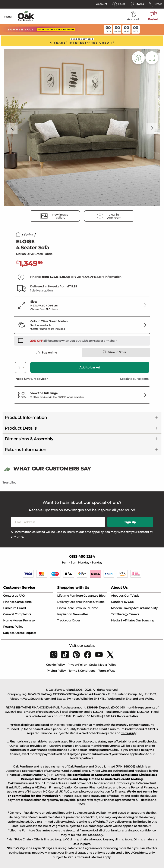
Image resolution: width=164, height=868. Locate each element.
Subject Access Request (20, 633)
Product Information (26, 418)
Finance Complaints (17, 602)
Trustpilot (9, 482)
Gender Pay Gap (122, 602)
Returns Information (26, 450)
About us (117, 596)
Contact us (11, 596)
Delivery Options (69, 602)
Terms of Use (107, 671)
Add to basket (90, 367)
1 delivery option (41, 290)
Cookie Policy (55, 665)
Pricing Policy (56, 671)
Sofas (29, 235)
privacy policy (94, 532)
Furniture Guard (15, 608)
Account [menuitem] (133, 16)
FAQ (22, 596)
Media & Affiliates (123, 620)
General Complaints (17, 614)
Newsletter (80, 614)
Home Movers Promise (19, 620)
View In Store (114, 352)
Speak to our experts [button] (134, 379)
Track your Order (69, 620)
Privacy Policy (77, 665)
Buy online (46, 352)
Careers (134, 614)
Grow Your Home (86, 608)
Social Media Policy (103, 665)
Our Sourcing (145, 620)
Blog (102, 596)
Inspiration (65, 614)
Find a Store (66, 608)
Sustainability (148, 608)
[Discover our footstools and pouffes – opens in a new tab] (73, 341)
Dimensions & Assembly (29, 439)
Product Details (21, 428)
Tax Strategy (119, 614)
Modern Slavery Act (124, 608)
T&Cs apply (129, 733)
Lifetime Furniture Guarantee (78, 596)
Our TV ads (132, 596)
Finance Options (93, 602)
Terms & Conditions (82, 671)
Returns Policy (13, 627)
